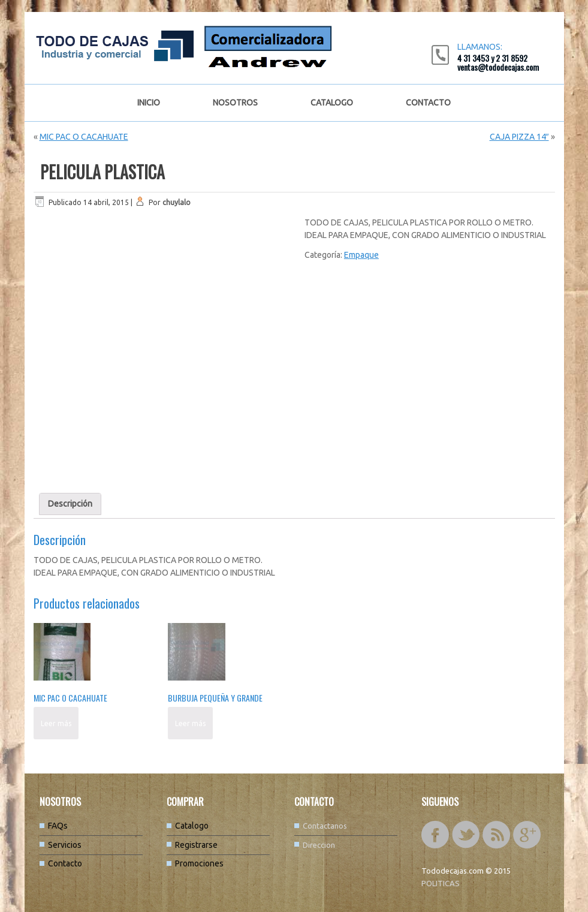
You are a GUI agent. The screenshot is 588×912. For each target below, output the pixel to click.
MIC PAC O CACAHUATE (84, 137)
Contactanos (325, 826)
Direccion (319, 845)
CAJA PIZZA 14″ (519, 137)
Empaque (361, 255)
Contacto (428, 103)
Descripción (70, 504)
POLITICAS (441, 883)
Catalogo (332, 103)
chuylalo (177, 202)
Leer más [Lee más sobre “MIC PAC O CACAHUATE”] (56, 723)
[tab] (70, 504)
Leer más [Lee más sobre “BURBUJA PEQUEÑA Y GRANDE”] (190, 723)
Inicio (149, 103)
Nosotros (235, 103)
